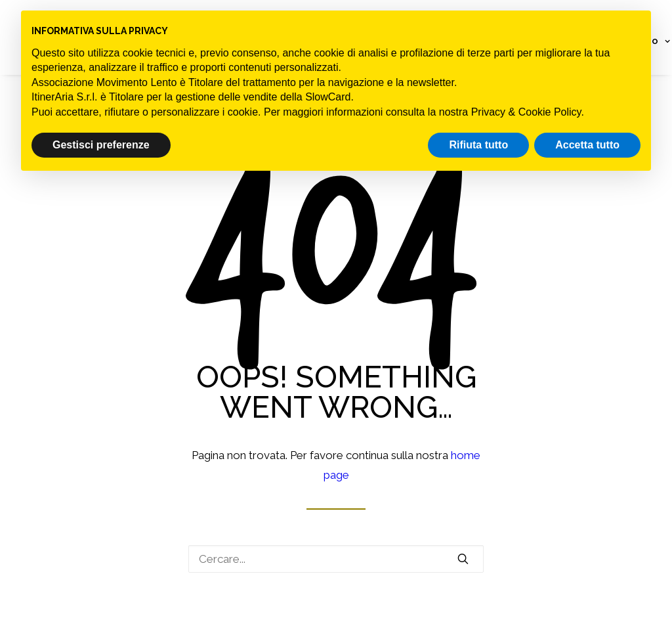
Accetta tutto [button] (587, 145)
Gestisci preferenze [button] (101, 145)
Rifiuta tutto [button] (478, 145)
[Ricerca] (336, 559)
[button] (463, 559)
